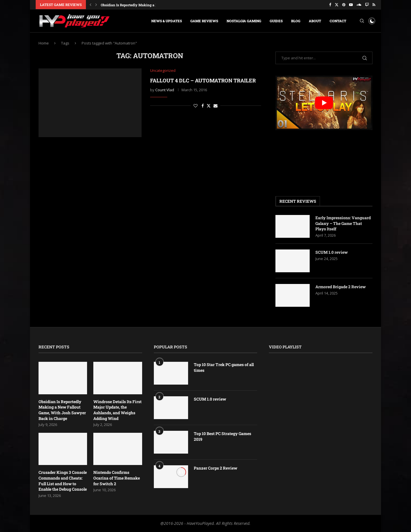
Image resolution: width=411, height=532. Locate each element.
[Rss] (374, 5)
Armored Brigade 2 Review (341, 287)
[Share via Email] (215, 106)
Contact (338, 21)
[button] (90, 5)
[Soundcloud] (359, 5)
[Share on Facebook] (203, 106)
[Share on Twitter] (209, 106)
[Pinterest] (344, 5)
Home (44, 43)
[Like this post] (196, 106)
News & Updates (167, 21)
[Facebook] (330, 5)
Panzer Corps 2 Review (215, 468)
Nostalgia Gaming (244, 21)
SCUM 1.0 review (332, 252)
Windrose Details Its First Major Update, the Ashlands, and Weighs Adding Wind (117, 410)
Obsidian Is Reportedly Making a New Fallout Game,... (145, 5)
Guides (276, 21)
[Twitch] (367, 5)
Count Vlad (165, 90)
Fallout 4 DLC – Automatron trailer (203, 80)
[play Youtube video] (324, 103)
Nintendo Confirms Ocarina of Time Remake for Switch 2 (117, 478)
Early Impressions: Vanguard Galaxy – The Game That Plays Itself (343, 223)
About (315, 21)
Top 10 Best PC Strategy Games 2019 (222, 436)
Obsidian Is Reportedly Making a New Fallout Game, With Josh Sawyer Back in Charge (62, 410)
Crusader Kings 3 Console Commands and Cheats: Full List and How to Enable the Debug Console (63, 481)
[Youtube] (351, 5)
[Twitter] (337, 5)
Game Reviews (204, 21)
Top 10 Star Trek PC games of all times (224, 367)
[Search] (362, 21)
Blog (296, 21)
